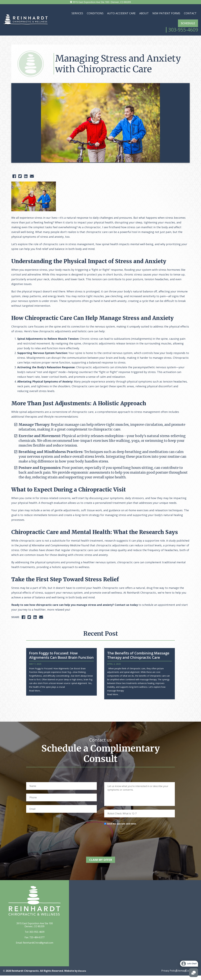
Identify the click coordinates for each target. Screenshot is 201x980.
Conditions (95, 13)
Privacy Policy (163, 975)
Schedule (188, 23)
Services (77, 13)
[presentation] (127, 843)
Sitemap (178, 975)
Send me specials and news (121, 831)
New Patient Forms (166, 13)
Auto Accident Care (121, 13)
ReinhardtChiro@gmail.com (38, 947)
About (144, 13)
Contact (190, 13)
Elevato (83, 975)
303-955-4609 (37, 936)
